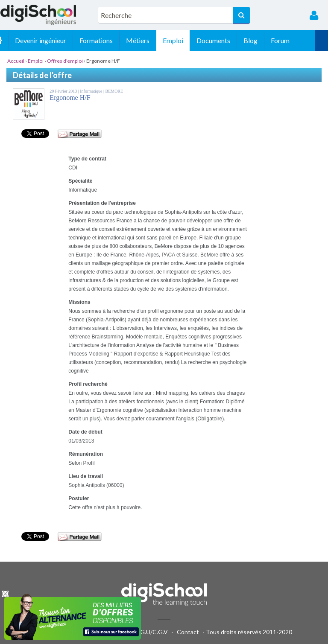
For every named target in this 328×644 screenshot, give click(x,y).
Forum (293, 40)
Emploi (186, 40)
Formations (109, 40)
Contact (188, 632)
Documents (227, 40)
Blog (264, 40)
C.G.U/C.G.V (151, 632)
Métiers (151, 40)
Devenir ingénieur (54, 40)
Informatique (92, 91)
